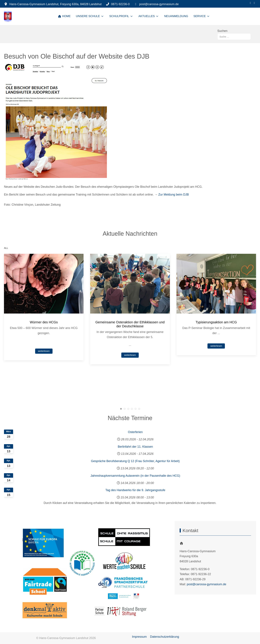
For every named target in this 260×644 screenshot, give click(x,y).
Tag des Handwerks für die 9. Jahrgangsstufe (135, 490)
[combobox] (234, 37)
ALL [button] (6, 248)
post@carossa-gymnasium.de (159, 4)
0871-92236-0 (120, 4)
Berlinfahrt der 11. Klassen (135, 447)
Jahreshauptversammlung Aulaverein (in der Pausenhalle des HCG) (135, 476)
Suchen (222, 31)
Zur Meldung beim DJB (174, 195)
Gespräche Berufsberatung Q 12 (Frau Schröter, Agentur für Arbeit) (135, 461)
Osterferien (135, 432)
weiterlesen (44, 351)
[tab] (121, 409)
